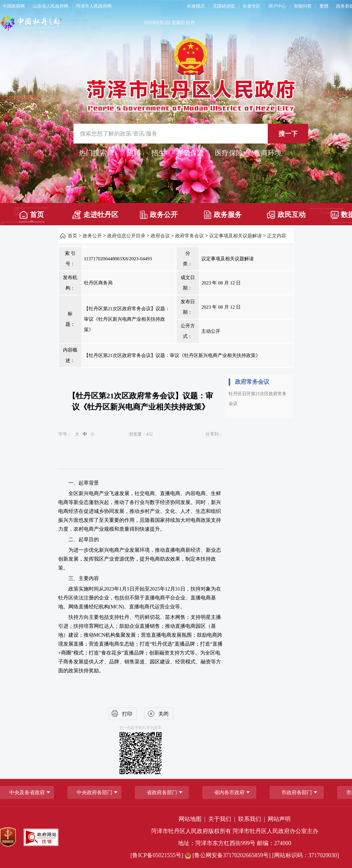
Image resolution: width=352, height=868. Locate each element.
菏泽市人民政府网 (94, 6)
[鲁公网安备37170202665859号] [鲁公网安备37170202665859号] (228, 855)
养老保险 (190, 153)
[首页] (32, 213)
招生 (158, 153)
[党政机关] (8, 837)
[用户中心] (278, 6)
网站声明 (279, 819)
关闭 (163, 714)
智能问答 (303, 6)
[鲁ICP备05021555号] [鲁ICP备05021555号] (157, 855)
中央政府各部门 (94, 792)
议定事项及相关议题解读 (235, 236)
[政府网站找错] (41, 837)
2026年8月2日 (157, 23)
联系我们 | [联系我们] (252, 819)
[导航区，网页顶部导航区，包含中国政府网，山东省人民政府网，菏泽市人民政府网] (89, 6)
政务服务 (223, 215)
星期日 (178, 23)
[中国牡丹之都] (56, 26)
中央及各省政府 (27, 792)
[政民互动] (286, 213)
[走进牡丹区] (95, 213)
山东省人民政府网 (51, 6)
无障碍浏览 (224, 6)
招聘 (134, 153)
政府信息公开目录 (126, 236)
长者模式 (196, 6)
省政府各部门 (162, 792)
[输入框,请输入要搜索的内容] (191, 134)
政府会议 (160, 236)
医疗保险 (229, 153)
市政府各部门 (297, 792)
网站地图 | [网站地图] (193, 819)
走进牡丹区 (95, 215)
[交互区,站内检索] (191, 134)
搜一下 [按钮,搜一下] (288, 134)
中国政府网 (14, 6)
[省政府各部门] (162, 792)
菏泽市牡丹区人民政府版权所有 (191, 831)
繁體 (324, 6)
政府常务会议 (190, 236)
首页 (32, 215)
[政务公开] (159, 213)
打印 (127, 714)
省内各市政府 (229, 792)
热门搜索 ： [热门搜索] (97, 153)
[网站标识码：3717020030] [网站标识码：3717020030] (306, 855)
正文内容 (277, 236)
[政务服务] (222, 213)
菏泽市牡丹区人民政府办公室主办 (275, 831)
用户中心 (277, 6)
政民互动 (286, 215)
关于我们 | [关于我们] (222, 819)
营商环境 (268, 153)
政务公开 (159, 215)
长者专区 (252, 6)
